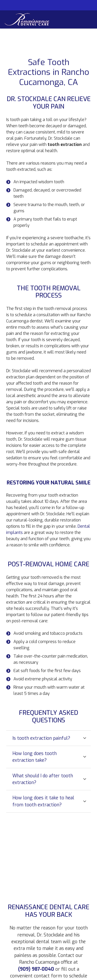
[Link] (27, 19)
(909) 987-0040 (36, 969)
